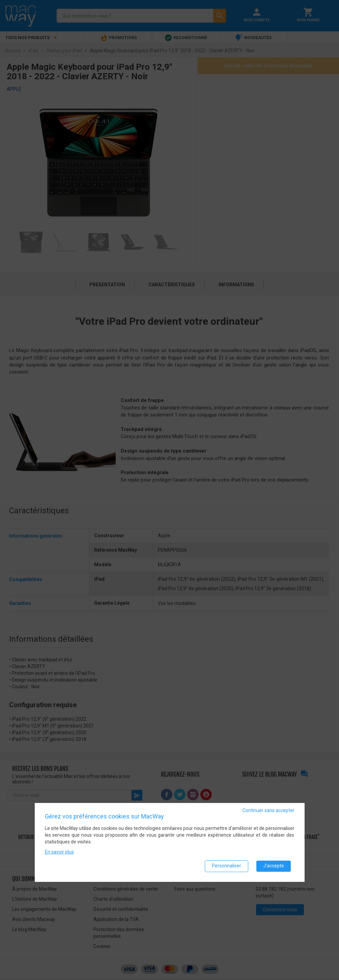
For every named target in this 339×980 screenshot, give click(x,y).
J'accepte (274, 866)
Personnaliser (227, 866)
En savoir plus (59, 852)
